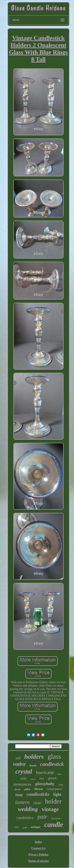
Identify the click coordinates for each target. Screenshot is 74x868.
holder (53, 801)
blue (42, 779)
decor (18, 789)
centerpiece (54, 789)
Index (38, 842)
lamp (19, 795)
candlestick (52, 764)
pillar (27, 789)
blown (39, 789)
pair (42, 817)
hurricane (45, 772)
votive (19, 764)
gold (25, 828)
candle (54, 825)
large (61, 785)
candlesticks (38, 794)
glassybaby (45, 784)
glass (54, 756)
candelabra (25, 818)
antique (36, 827)
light (57, 794)
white (16, 827)
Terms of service (38, 861)
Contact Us (38, 848)
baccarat (56, 818)
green (52, 778)
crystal (24, 771)
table (23, 778)
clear (37, 803)
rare (60, 774)
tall (18, 758)
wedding (28, 809)
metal (33, 779)
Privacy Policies (38, 855)
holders (34, 756)
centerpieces (22, 784)
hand (33, 765)
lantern (22, 802)
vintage (50, 809)
